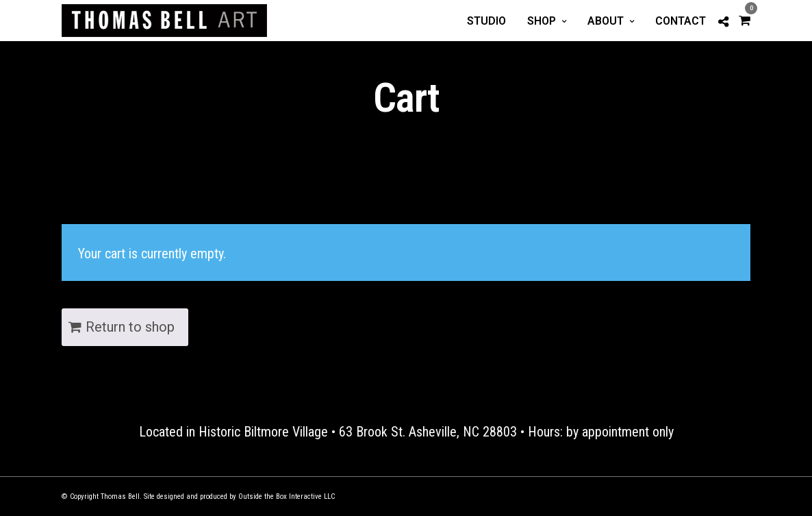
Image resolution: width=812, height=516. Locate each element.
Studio (486, 21)
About (606, 21)
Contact (681, 21)
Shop (542, 21)
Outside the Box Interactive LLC (287, 496)
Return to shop (130, 327)
